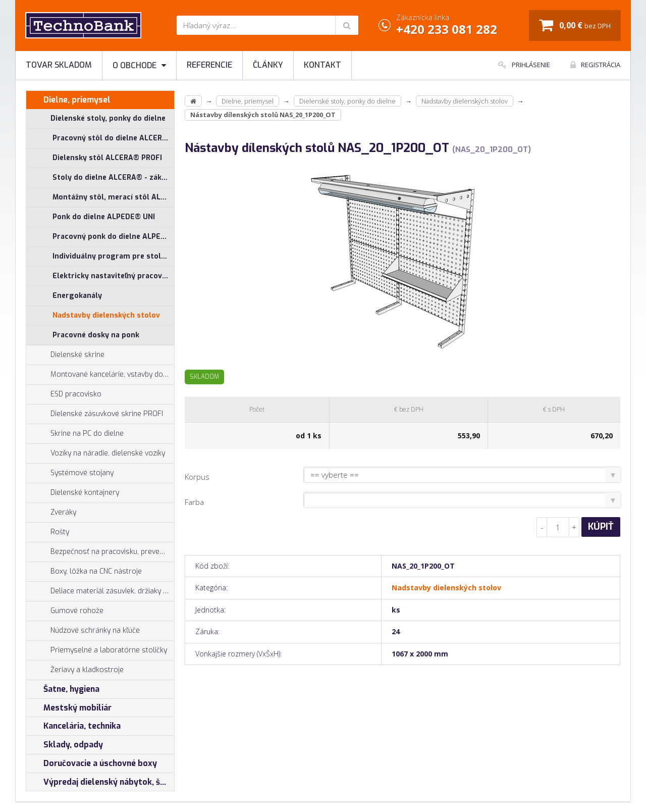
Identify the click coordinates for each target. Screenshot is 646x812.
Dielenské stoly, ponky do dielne (96, 119)
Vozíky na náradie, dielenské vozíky (96, 453)
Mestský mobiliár (69, 708)
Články (268, 65)
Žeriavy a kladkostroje (75, 670)
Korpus (197, 477)
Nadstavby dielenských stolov (106, 315)
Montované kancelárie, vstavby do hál (100, 375)
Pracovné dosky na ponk (96, 335)
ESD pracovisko (76, 394)
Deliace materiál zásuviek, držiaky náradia (100, 591)
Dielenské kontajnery (73, 493)
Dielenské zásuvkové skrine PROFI (95, 414)
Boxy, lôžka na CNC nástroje (84, 572)
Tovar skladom (59, 65)
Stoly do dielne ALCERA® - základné (113, 177)
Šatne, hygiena (63, 689)
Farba (194, 502)
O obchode (139, 65)
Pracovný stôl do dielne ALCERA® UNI (113, 138)
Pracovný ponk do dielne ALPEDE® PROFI (113, 237)
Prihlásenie (524, 65)
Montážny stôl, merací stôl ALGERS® (113, 197)
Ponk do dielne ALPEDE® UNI (104, 217)
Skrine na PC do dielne (75, 434)
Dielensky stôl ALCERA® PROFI (107, 158)
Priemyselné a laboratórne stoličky (97, 650)
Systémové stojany (70, 473)
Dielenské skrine (65, 355)
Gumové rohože (65, 611)
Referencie (209, 65)
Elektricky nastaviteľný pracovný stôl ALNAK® (113, 276)
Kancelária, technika (73, 726)
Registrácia (595, 65)
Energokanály (77, 296)
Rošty (48, 532)
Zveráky (51, 513)
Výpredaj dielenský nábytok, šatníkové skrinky (100, 782)
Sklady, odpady (65, 745)
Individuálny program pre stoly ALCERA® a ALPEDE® (113, 256)
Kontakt (322, 65)
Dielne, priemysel (68, 100)
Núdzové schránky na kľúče (83, 631)
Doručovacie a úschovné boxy (92, 764)
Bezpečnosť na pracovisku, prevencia (99, 552)
